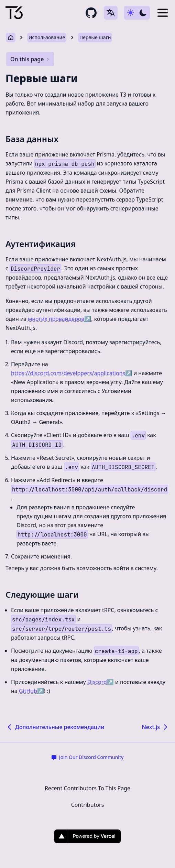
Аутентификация (41, 244)
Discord (101, 682)
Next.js (156, 727)
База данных (32, 139)
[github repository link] (91, 13)
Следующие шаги (42, 594)
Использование (47, 37)
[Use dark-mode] (137, 13)
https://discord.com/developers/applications (72, 373)
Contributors (88, 805)
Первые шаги (95, 37)
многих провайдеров (59, 319)
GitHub (31, 691)
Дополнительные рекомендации (55, 727)
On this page (30, 59)
